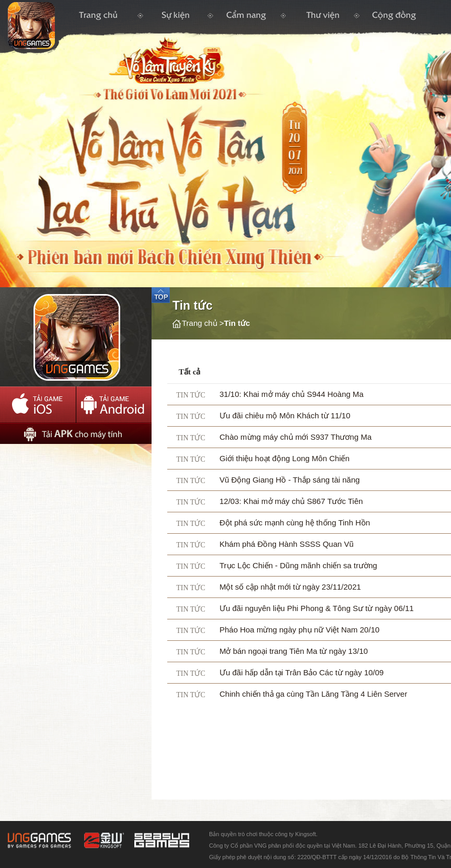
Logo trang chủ (129, 83)
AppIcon (76, 337)
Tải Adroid (114, 405)
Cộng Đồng (394, 19)
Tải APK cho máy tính (76, 433)
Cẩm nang (248, 19)
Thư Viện (321, 19)
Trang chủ (70, 28)
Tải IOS (38, 405)
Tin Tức (176, 18)
